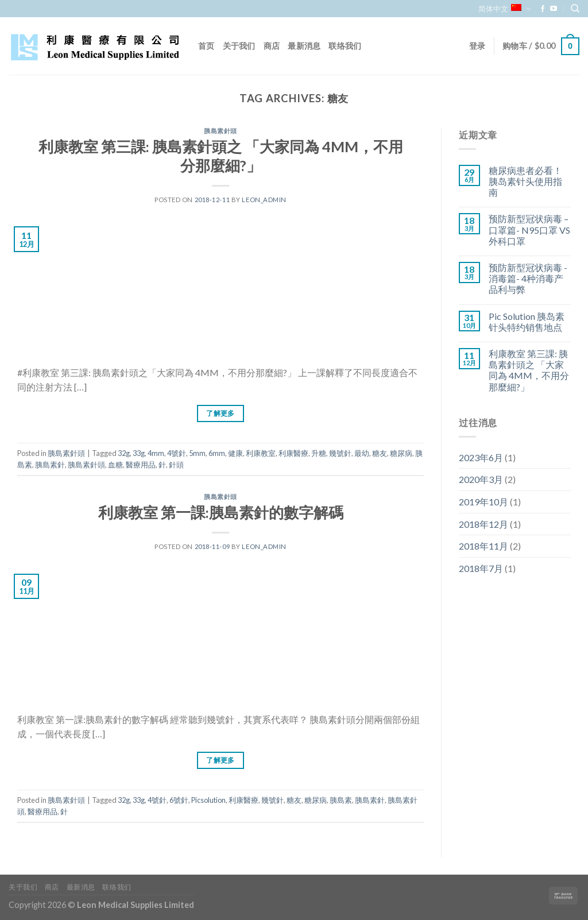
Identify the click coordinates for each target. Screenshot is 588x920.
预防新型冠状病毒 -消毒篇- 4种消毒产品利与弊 (528, 278)
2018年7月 (481, 568)
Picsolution (208, 800)
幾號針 (340, 453)
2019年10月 (483, 502)
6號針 (179, 800)
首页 (206, 46)
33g (139, 453)
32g (124, 453)
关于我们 (239, 46)
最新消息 (304, 46)
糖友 (380, 453)
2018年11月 (483, 546)
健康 (235, 453)
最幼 (362, 453)
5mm (197, 453)
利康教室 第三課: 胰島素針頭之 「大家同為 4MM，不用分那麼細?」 (529, 370)
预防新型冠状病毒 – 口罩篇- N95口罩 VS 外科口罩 (529, 229)
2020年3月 (481, 479)
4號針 (177, 453)
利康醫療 (293, 453)
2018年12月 (483, 524)
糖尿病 (401, 453)
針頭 (176, 465)
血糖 (115, 465)
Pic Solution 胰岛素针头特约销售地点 (527, 322)
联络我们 (345, 46)
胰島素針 (50, 465)
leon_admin (264, 200)
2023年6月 (481, 457)
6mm (217, 453)
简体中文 (504, 9)
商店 (272, 46)
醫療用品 (141, 465)
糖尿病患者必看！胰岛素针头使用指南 (525, 181)
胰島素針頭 (220, 131)
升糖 (319, 453)
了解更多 (220, 413)
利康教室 (261, 453)
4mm (156, 453)
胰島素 (341, 800)
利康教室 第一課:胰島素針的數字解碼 (221, 512)
